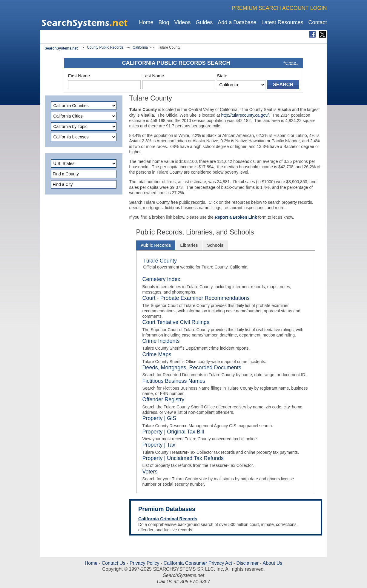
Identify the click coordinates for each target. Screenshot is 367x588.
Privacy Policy (145, 563)
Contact (317, 22)
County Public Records (105, 47)
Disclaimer (247, 563)
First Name (79, 76)
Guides (204, 22)
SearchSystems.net (61, 48)
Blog (164, 22)
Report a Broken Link (236, 217)
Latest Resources (282, 22)
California (140, 47)
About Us (272, 563)
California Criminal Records (168, 519)
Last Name (153, 76)
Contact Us (113, 563)
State (222, 76)
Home (146, 22)
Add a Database (237, 22)
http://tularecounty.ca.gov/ (245, 115)
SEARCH (283, 85)
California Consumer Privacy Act (198, 563)
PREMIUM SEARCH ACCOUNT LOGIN (279, 8)
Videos (183, 22)
